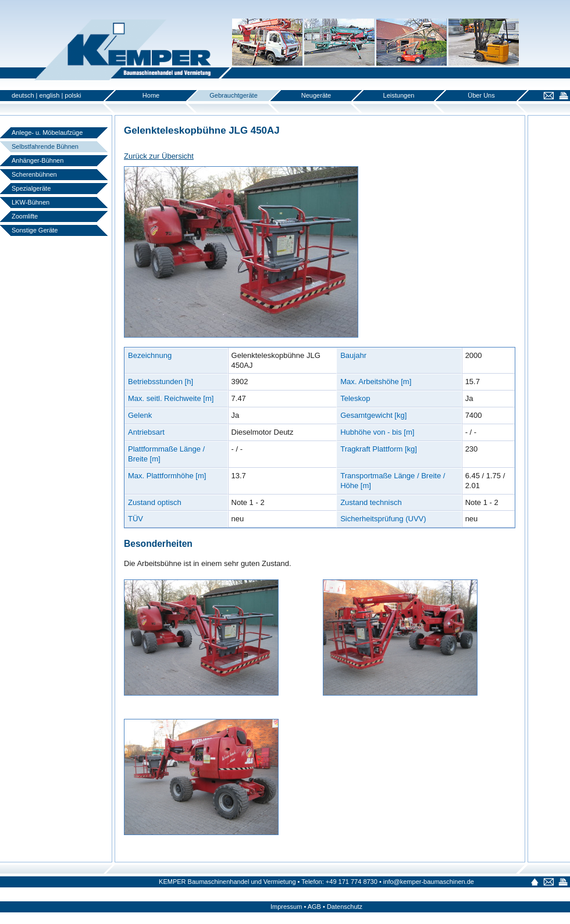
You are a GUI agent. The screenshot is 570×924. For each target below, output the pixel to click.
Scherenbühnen (34, 174)
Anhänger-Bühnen (38, 160)
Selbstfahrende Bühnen (45, 146)
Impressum (286, 907)
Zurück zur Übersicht (159, 156)
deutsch (23, 95)
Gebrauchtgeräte (234, 95)
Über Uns (481, 95)
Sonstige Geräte (35, 230)
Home (151, 95)
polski (73, 95)
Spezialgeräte (31, 188)
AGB (314, 907)
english (50, 95)
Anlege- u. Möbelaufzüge (47, 132)
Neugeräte (316, 95)
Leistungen (399, 95)
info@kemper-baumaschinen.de (429, 882)
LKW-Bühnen (31, 202)
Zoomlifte (25, 216)
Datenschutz (345, 907)
